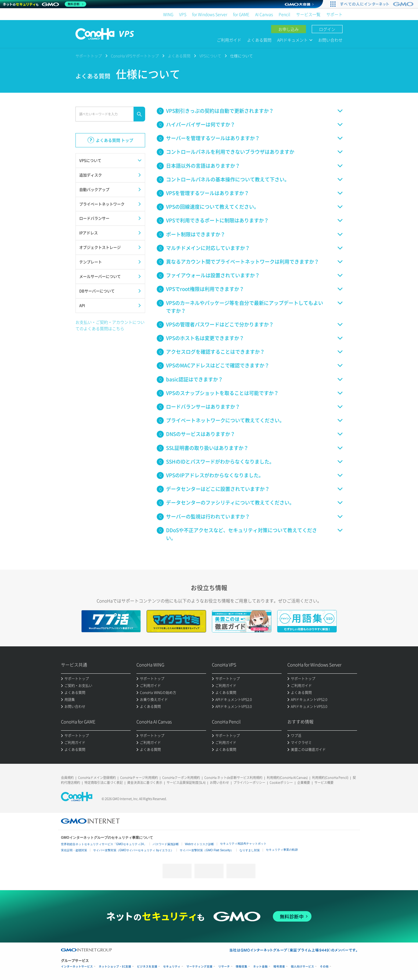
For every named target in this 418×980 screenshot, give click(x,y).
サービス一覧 (308, 14)
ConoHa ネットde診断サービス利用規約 (233, 778)
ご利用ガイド (229, 40)
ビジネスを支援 (147, 966)
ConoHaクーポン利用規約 (181, 778)
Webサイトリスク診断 (199, 844)
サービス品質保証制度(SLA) (186, 783)
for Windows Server (210, 14)
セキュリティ (172, 966)
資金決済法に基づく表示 (145, 783)
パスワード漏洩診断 (166, 844)
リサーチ (224, 966)
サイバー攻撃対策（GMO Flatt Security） (207, 850)
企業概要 (304, 783)
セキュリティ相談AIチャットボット (243, 844)
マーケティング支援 (199, 966)
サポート (334, 14)
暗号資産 (279, 966)
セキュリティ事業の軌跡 (282, 850)
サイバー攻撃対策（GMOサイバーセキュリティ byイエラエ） (133, 850)
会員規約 (67, 778)
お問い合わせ (330, 40)
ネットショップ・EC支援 (115, 966)
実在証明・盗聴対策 (74, 850)
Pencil (284, 14)
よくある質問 (259, 40)
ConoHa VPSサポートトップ (135, 56)
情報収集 (242, 966)
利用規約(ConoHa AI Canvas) (287, 778)
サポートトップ (89, 56)
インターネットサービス (77, 966)
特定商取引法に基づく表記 (104, 783)
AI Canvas (264, 14)
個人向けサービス (302, 966)
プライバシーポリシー (249, 783)
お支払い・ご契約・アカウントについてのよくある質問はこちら (110, 325)
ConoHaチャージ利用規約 (139, 778)
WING (168, 14)
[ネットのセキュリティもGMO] (45, 4)
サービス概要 (324, 783)
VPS (183, 14)
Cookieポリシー (281, 783)
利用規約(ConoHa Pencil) (330, 778)
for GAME (241, 14)
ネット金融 (260, 966)
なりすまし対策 (250, 850)
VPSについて (210, 56)
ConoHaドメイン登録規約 (97, 778)
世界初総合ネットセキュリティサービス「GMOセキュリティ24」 (104, 844)
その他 (324, 966)
